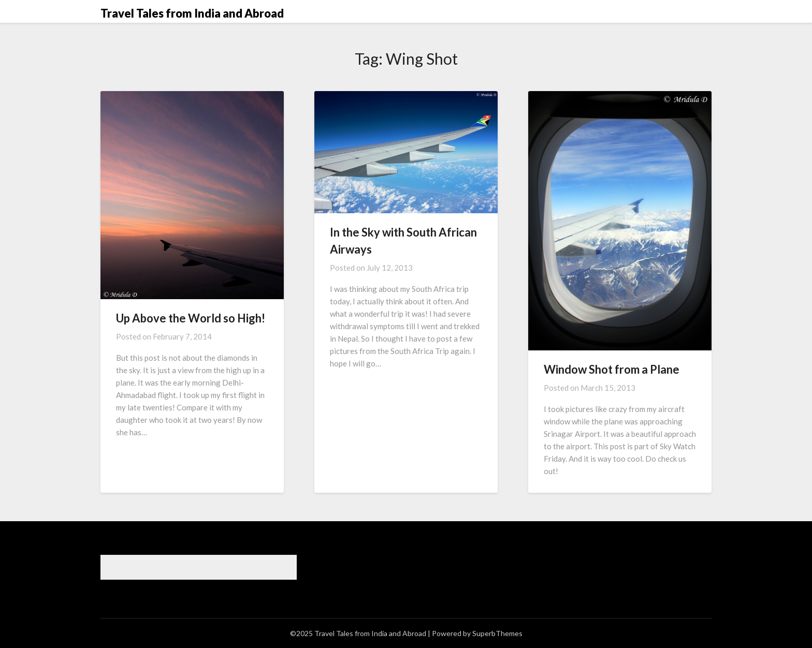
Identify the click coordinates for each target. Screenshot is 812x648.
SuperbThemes (497, 633)
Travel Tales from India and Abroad (192, 13)
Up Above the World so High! (191, 318)
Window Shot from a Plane (612, 369)
